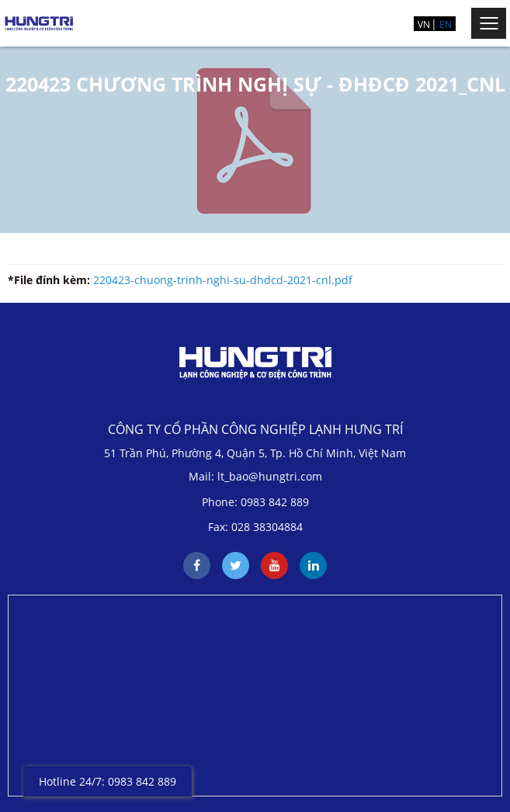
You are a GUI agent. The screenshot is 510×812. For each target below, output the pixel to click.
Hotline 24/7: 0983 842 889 (108, 781)
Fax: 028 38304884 (255, 527)
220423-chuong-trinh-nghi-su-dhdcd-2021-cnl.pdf (223, 280)
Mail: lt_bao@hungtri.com (255, 476)
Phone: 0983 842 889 (255, 502)
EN (446, 24)
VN (424, 24)
